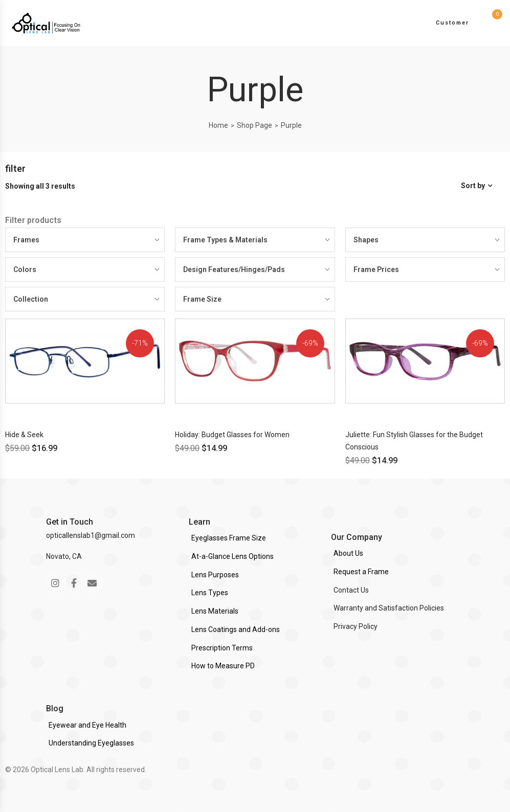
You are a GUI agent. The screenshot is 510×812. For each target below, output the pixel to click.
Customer (452, 23)
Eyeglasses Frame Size (229, 538)
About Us (348, 553)
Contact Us (351, 590)
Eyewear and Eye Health (87, 725)
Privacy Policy (356, 626)
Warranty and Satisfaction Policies (389, 608)
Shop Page (254, 125)
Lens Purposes (215, 575)
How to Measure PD (223, 666)
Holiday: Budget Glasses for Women (232, 435)
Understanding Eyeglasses (91, 743)
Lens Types (210, 593)
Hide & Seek (24, 435)
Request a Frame (361, 572)
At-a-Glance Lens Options (232, 556)
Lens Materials (215, 611)
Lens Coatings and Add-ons (236, 629)
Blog (55, 708)
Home (218, 125)
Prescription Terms (222, 648)
